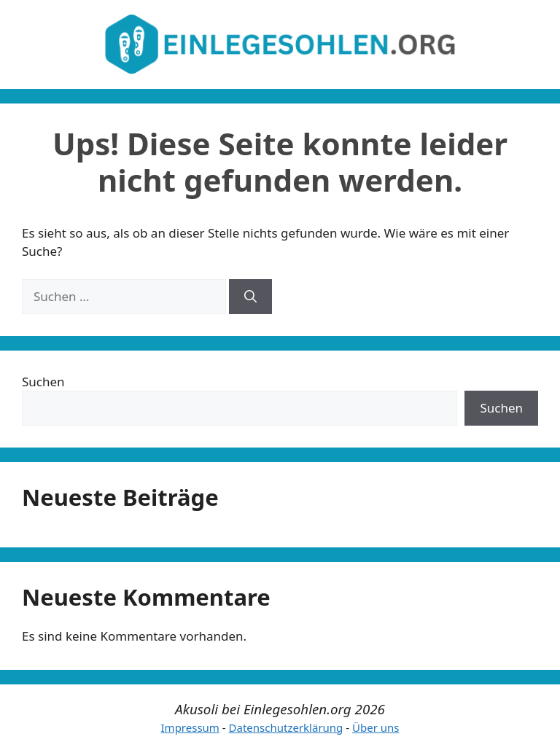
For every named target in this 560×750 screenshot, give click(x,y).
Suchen (43, 382)
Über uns (376, 727)
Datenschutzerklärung (286, 727)
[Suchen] (250, 297)
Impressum (190, 727)
